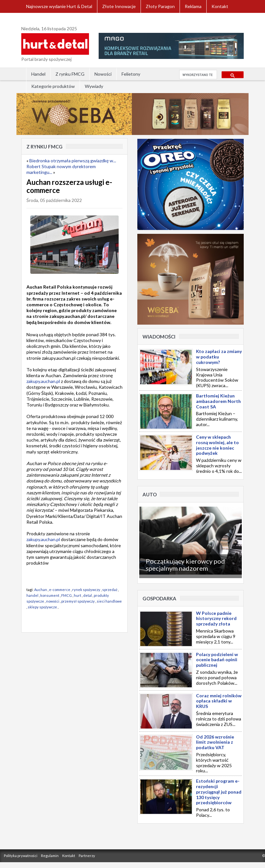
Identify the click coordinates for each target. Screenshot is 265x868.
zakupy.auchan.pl (43, 381)
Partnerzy (87, 856)
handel (32, 595)
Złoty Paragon (160, 6)
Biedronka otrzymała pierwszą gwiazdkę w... (73, 161)
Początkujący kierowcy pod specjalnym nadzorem (185, 565)
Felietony (131, 74)
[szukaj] (197, 75)
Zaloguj (34, 19)
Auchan (41, 590)
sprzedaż (110, 590)
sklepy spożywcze (42, 607)
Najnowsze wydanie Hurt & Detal (59, 6)
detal (88, 595)
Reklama (193, 6)
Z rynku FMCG (70, 74)
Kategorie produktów (53, 86)
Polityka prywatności (21, 856)
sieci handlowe (109, 601)
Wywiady (94, 86)
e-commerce (60, 590)
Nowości (103, 74)
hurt (78, 595)
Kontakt (220, 6)
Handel (38, 74)
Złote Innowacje (119, 6)
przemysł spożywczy (78, 601)
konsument (50, 595)
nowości (53, 601)
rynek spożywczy (86, 590)
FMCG (67, 595)
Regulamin (50, 856)
